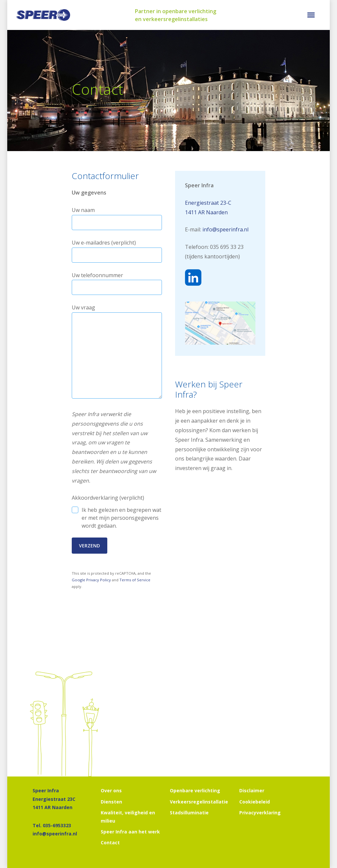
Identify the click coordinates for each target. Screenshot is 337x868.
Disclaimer (252, 790)
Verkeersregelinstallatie (199, 802)
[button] (311, 15)
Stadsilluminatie (189, 813)
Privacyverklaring (260, 813)
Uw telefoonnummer (117, 283)
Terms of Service (135, 580)
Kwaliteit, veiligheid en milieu (128, 817)
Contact (110, 842)
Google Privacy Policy (91, 580)
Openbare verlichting (195, 790)
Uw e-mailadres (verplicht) (117, 251)
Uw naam (117, 218)
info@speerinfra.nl (225, 229)
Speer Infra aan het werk (130, 832)
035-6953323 (57, 825)
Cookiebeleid (255, 802)
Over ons (111, 790)
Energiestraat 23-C (208, 203)
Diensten (111, 802)
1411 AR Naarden (206, 212)
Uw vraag (117, 353)
